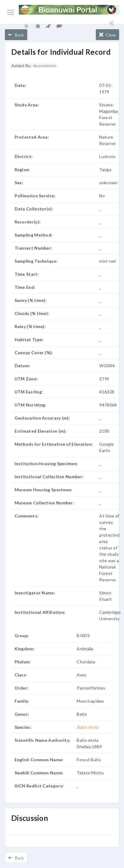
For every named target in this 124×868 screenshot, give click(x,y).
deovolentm (45, 66)
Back (18, 35)
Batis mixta (87, 727)
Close (110, 35)
